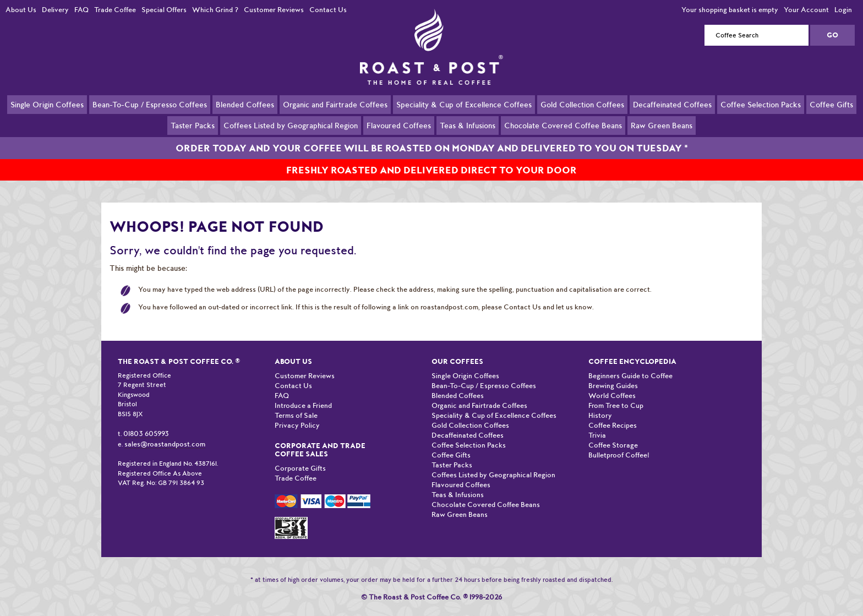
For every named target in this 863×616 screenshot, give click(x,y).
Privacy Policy (297, 413)
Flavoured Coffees (399, 125)
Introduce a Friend (303, 393)
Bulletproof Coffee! (619, 442)
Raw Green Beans (662, 125)
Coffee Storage (613, 432)
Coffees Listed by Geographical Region (291, 125)
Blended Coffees (245, 104)
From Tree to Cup (616, 393)
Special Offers (164, 10)
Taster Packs (193, 125)
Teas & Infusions (468, 125)
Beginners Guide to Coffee (630, 363)
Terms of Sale (296, 403)
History (600, 403)
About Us (21, 10)
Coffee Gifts (831, 104)
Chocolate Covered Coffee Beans (563, 125)
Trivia (597, 423)
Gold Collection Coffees (582, 104)
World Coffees (612, 383)
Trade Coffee (115, 10)
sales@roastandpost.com (165, 431)
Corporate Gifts (300, 456)
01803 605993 (146, 421)
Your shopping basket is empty (730, 10)
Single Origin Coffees (47, 104)
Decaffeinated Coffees (672, 104)
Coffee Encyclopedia (632, 349)
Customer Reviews (274, 10)
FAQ (81, 10)
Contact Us (328, 10)
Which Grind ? (215, 10)
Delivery (55, 10)
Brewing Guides (613, 373)
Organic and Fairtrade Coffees (335, 104)
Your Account (806, 10)
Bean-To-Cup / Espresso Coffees (150, 104)
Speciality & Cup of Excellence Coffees (464, 104)
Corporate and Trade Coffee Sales (320, 437)
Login (843, 10)
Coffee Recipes (613, 413)
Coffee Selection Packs (761, 104)
